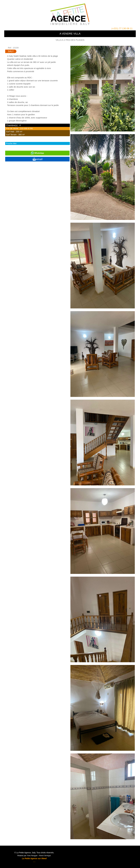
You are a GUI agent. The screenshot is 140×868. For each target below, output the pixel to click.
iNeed (44, 858)
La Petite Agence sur (31, 858)
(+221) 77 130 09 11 (122, 29)
